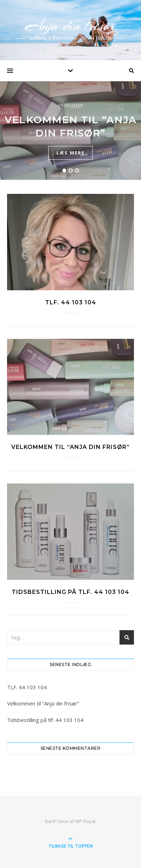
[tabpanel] (70, 131)
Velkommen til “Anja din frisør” (70, 447)
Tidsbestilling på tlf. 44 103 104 (70, 592)
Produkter (71, 106)
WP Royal (85, 821)
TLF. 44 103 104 (71, 302)
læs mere (70, 153)
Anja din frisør (70, 26)
